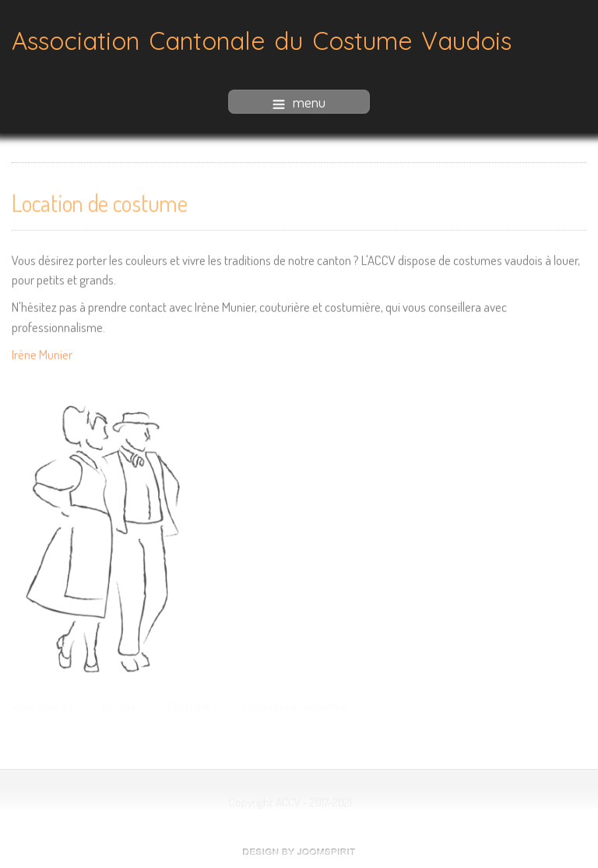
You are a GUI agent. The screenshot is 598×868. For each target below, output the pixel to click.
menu (299, 102)
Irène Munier (42, 353)
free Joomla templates (299, 852)
